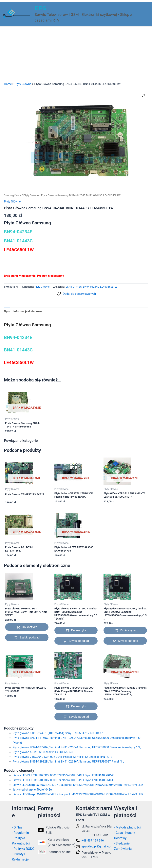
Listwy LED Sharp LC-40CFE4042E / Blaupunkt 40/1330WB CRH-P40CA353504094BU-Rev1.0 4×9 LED (78, 785)
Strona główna (12, 195)
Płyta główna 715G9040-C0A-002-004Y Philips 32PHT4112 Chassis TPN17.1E (62, 757)
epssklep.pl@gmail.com (97, 846)
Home (8, 84)
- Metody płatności (127, 827)
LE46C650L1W (109, 287)
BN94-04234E (91, 287)
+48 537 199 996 (93, 841)
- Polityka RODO (23, 849)
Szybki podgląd (29, 637)
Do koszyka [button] (30, 627)
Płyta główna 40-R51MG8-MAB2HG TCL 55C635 (43, 752)
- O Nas (17, 827)
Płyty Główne (23, 84)
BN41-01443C (74, 287)
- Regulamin (20, 833)
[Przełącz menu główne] (148, 14)
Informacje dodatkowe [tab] (28, 311)
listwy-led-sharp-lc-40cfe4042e (32, 790)
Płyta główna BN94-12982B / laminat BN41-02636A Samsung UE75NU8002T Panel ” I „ (68, 762)
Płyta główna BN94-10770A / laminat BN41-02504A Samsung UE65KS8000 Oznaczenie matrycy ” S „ (77, 747)
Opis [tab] (7, 311)
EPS (40, 8)
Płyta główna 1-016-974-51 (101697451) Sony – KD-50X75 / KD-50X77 (58, 733)
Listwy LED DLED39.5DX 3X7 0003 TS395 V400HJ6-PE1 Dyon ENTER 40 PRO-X (63, 775)
